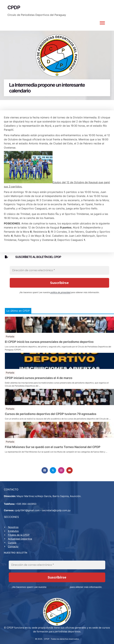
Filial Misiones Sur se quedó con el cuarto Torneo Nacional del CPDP (53, 447)
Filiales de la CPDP (19, 535)
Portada (10, 336)
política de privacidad (60, 292)
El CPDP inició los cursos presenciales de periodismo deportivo (49, 342)
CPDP (47, 639)
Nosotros (13, 527)
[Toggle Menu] (102, 23)
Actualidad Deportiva (20, 539)
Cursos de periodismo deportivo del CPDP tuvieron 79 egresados (51, 414)
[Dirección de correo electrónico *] (59, 270)
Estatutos (13, 531)
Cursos (12, 543)
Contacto (13, 546)
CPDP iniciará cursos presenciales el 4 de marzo (39, 378)
